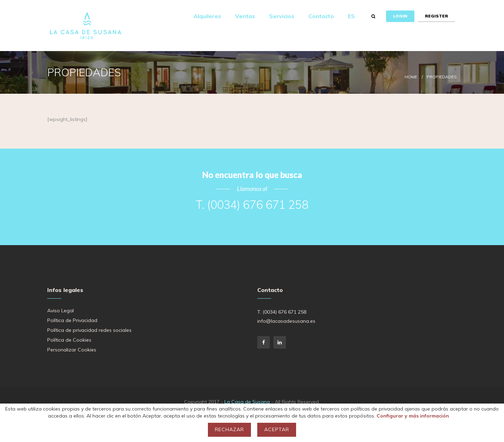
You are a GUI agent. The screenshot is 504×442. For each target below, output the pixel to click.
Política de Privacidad (72, 320)
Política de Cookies (69, 340)
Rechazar (229, 429)
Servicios (282, 16)
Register (436, 16)
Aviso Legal (61, 311)
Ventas (245, 16)
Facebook (264, 342)
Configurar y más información (413, 416)
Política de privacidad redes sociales (89, 330)
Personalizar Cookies (72, 350)
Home (411, 77)
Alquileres (207, 16)
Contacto (321, 16)
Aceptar (277, 429)
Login (400, 16)
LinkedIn (280, 342)
